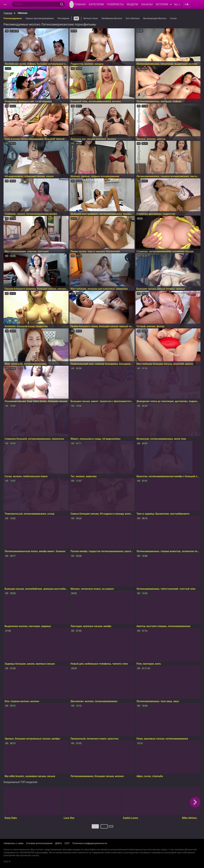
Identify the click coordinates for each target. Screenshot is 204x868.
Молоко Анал (91, 18)
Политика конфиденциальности (90, 843)
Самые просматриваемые (39, 18)
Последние (63, 18)
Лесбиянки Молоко (112, 18)
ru (177, 5)
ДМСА (58, 843)
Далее (111, 828)
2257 (67, 843)
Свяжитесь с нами (13, 843)
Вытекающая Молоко (155, 18)
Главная (8, 13)
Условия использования (39, 843)
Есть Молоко (133, 18)
